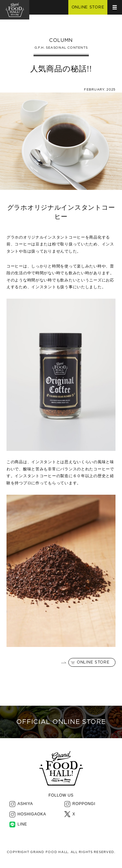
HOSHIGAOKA (32, 814)
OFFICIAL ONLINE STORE (61, 722)
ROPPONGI (84, 804)
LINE (22, 824)
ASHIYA (25, 804)
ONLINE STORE (93, 662)
